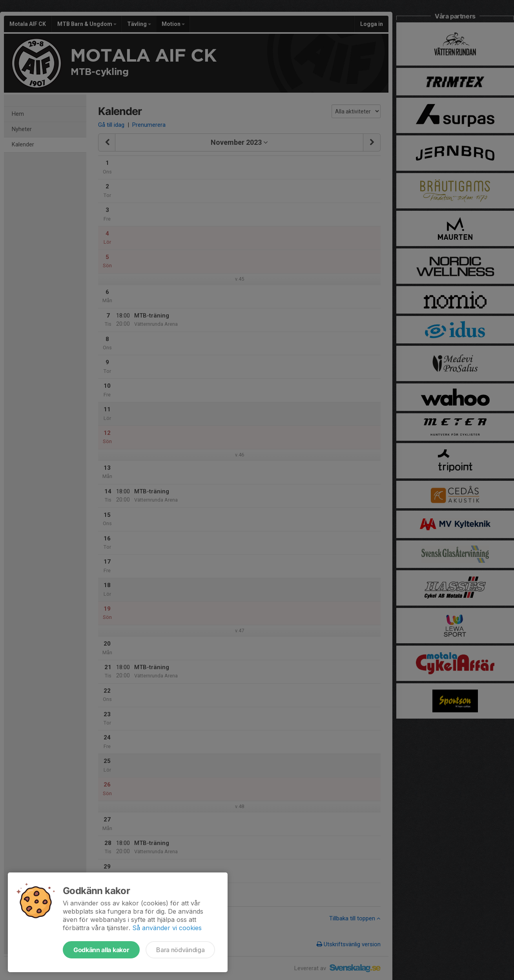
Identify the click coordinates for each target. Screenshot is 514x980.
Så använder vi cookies (167, 928)
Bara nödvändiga (180, 950)
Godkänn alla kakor (101, 950)
